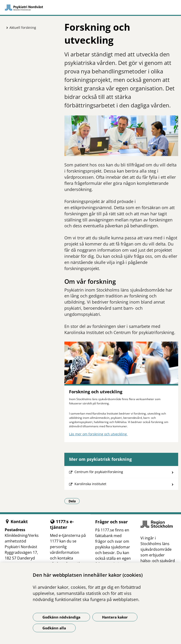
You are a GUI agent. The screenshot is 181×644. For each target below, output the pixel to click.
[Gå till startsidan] (90, 8)
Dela (74, 501)
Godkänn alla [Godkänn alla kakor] (54, 628)
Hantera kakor (115, 617)
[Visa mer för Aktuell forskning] (6, 28)
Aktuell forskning (23, 28)
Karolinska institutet (90, 484)
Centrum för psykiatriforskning (99, 472)
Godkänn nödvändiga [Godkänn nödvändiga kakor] (61, 617)
